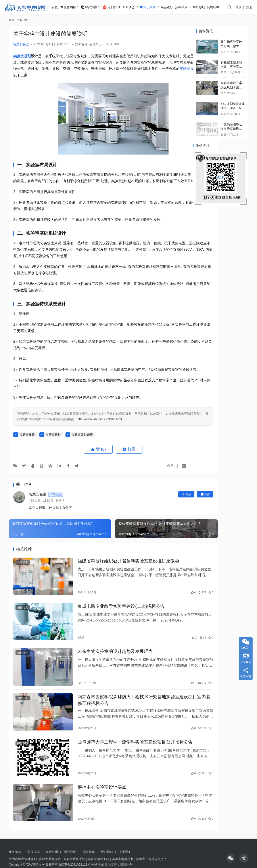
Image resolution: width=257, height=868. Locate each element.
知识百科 (152, 7)
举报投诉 (33, 842)
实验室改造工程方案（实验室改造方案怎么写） (231, 67)
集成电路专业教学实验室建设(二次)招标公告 (112, 615)
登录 (241, 7)
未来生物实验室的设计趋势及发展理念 (107, 656)
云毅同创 (126, 855)
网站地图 (98, 855)
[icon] (230, 849)
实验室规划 (22, 56)
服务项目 (72, 7)
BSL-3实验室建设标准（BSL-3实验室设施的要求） (233, 108)
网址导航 (203, 7)
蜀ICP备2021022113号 (75, 855)
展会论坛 (171, 7)
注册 (251, 7)
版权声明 (70, 842)
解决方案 (94, 7)
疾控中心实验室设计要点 (93, 782)
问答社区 (218, 7)
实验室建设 (27, 447)
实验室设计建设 (82, 447)
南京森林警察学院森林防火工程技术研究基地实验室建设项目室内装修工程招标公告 (127, 701)
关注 (157, 507)
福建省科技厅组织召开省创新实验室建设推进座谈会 (120, 574)
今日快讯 (116, 7)
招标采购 (186, 7)
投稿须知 (88, 842)
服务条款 (15, 842)
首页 (59, 7)
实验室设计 (72, 75)
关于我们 (125, 842)
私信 (176, 507)
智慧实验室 (21, 44)
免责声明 (52, 842)
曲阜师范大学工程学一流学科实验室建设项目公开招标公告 (127, 741)
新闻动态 (133, 7)
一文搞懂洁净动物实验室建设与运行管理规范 (231, 129)
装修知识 (95, 44)
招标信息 (23, 617)
